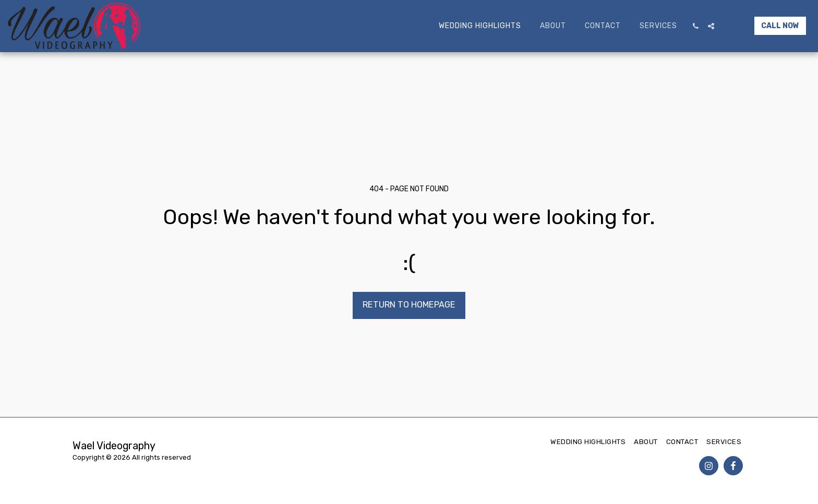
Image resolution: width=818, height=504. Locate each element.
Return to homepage (409, 305)
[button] (695, 26)
